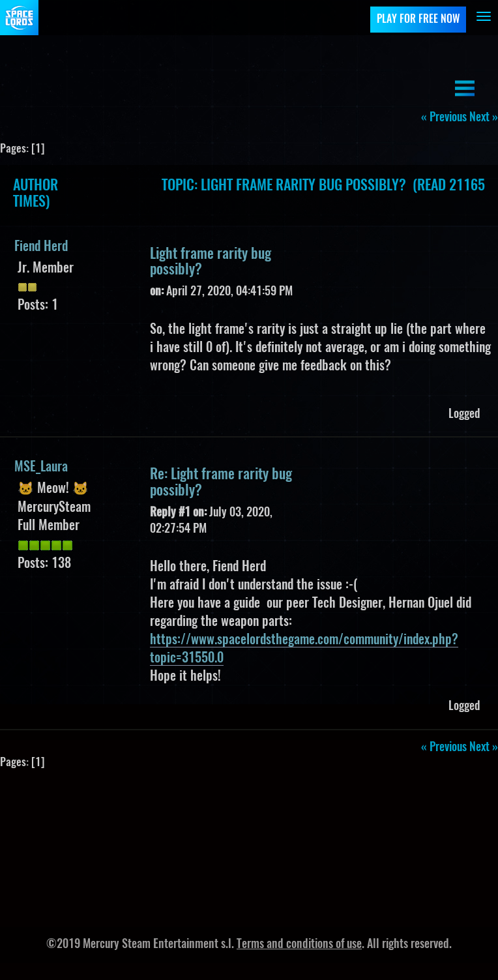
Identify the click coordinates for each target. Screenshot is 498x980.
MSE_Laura (41, 468)
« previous (444, 118)
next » (484, 118)
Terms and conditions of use (299, 945)
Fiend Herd (41, 247)
